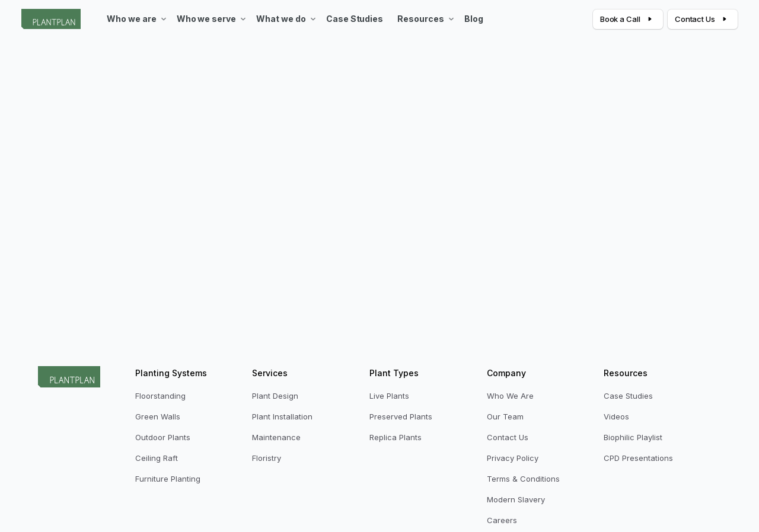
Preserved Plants (401, 416)
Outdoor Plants (163, 437)
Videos (616, 416)
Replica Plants (396, 437)
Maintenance (276, 437)
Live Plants (389, 396)
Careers (502, 520)
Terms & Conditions (523, 479)
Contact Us (508, 437)
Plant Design (275, 396)
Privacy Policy (513, 458)
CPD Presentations (638, 458)
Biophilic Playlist (633, 437)
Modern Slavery (516, 499)
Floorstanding (160, 396)
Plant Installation (282, 416)
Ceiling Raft (157, 458)
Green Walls (158, 416)
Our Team (505, 416)
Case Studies (628, 396)
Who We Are (510, 396)
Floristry (267, 458)
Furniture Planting (168, 479)
